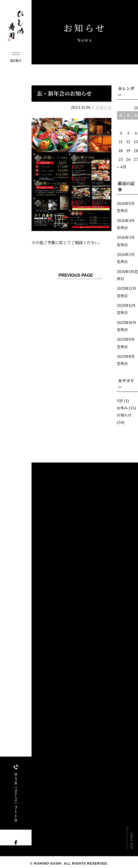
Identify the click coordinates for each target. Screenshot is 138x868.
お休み (123, 406)
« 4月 (122, 167)
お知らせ (104, 107)
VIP (120, 399)
